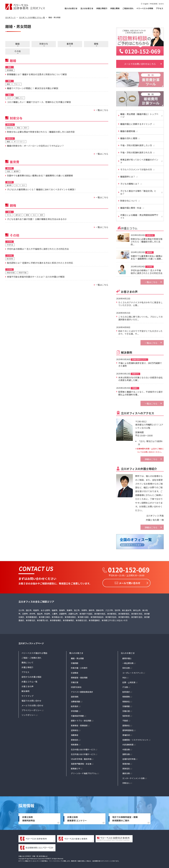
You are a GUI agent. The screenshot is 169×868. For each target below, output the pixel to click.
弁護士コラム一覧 (29, 681)
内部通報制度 (128, 744)
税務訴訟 (126, 701)
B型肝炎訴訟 (76, 686)
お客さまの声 (27, 686)
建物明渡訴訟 (128, 729)
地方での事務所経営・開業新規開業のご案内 (125, 818)
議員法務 (126, 773)
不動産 (125, 720)
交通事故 (75, 672)
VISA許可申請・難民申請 (81, 758)
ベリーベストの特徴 (145, 8)
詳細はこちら (151, 459)
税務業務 (75, 744)
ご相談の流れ (128, 8)
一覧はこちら (151, 282)
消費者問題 (76, 701)
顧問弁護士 (127, 658)
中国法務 (126, 749)
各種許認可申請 (129, 758)
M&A (124, 677)
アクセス (160, 8)
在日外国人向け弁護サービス (83, 753)
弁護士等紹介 (102, 8)
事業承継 (126, 763)
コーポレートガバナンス (133, 672)
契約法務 (126, 667)
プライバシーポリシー (31, 709)
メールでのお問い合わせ (32, 705)
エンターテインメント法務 (133, 777)
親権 (96, 44)
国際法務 (126, 753)
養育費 (70, 44)
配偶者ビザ (76, 768)
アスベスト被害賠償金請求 (82, 691)
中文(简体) (154, 4)
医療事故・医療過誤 (79, 725)
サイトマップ (27, 695)
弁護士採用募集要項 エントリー (77, 818)
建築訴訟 (126, 725)
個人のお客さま (71, 8)
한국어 (161, 4)
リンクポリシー (28, 714)
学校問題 (75, 710)
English (146, 4)
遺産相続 (75, 696)
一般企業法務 (128, 662)
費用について (27, 662)
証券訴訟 (75, 729)
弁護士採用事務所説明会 (29, 818)
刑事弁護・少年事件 (79, 667)
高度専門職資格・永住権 (81, 763)
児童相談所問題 (77, 715)
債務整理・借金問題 (79, 677)
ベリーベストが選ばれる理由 (34, 652)
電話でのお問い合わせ (31, 700)
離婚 (17, 44)
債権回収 (126, 734)
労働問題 (75, 662)
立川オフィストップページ (31, 642)
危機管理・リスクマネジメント (135, 739)
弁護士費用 (115, 8)
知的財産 (126, 715)
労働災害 (75, 682)
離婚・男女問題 (77, 658)
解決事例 (25, 690)
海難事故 (75, 734)
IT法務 (125, 686)
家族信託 (75, 739)
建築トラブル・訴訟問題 (81, 720)
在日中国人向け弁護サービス (83, 749)
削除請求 (75, 705)
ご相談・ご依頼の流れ (31, 657)
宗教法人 (126, 782)
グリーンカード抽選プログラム (84, 773)
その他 (17, 51)
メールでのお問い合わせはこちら (140, 64)
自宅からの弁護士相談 (31, 676)
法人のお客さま (87, 8)
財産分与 (44, 44)
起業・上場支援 (129, 682)
